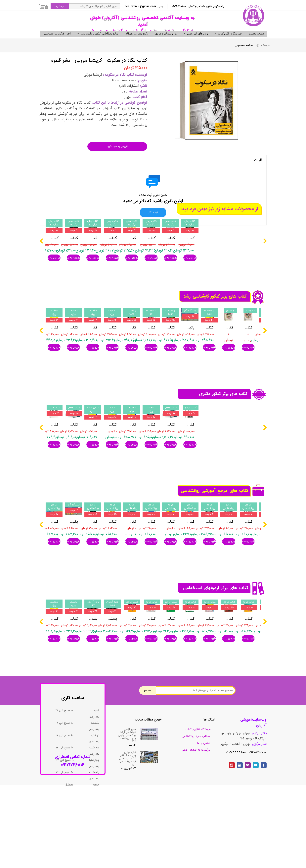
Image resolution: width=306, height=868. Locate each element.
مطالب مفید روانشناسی (196, 790)
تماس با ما (204, 797)
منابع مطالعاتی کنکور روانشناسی (100, 40)
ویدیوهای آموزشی (198, 40)
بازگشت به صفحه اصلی (196, 803)
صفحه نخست (257, 40)
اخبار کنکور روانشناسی (57, 40)
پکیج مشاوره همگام (137, 40)
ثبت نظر (153, 219)
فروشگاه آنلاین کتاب (230, 40)
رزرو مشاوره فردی (166, 40)
